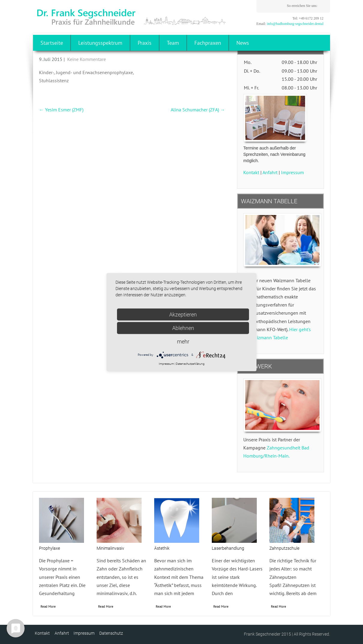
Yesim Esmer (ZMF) (61, 110)
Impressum (292, 172)
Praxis (145, 43)
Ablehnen (183, 328)
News (243, 43)
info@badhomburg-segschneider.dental (295, 24)
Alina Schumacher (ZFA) (198, 110)
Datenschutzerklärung (190, 364)
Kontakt (251, 172)
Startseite (52, 43)
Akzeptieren (183, 314)
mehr (183, 341)
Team (173, 43)
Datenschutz (111, 633)
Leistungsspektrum (100, 43)
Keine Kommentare (87, 59)
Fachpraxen (208, 43)
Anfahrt (270, 172)
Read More (48, 606)
